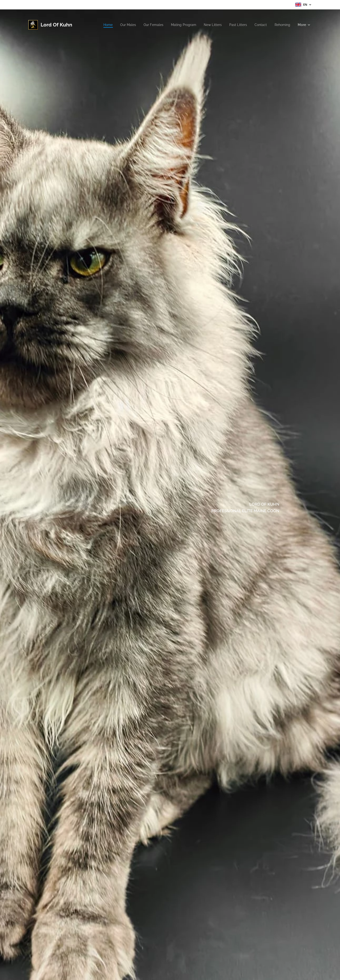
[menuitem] (99, 25)
